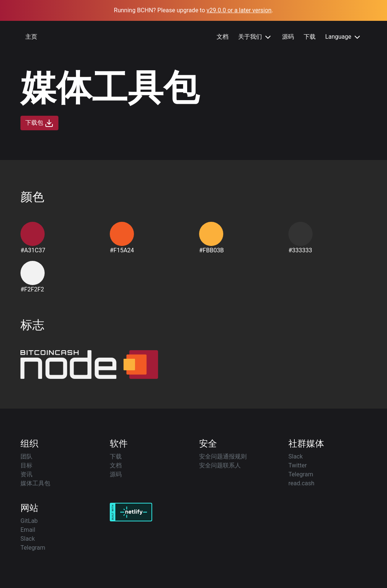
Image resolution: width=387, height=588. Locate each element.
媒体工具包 (35, 483)
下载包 (39, 123)
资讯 (26, 474)
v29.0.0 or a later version (239, 10)
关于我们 (255, 37)
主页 (31, 37)
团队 (26, 456)
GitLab (29, 521)
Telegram (301, 474)
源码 (288, 37)
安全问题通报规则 (223, 456)
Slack (296, 456)
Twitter (298, 465)
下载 (310, 37)
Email (28, 530)
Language (343, 37)
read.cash (301, 483)
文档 (223, 37)
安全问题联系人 (220, 465)
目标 (26, 465)
